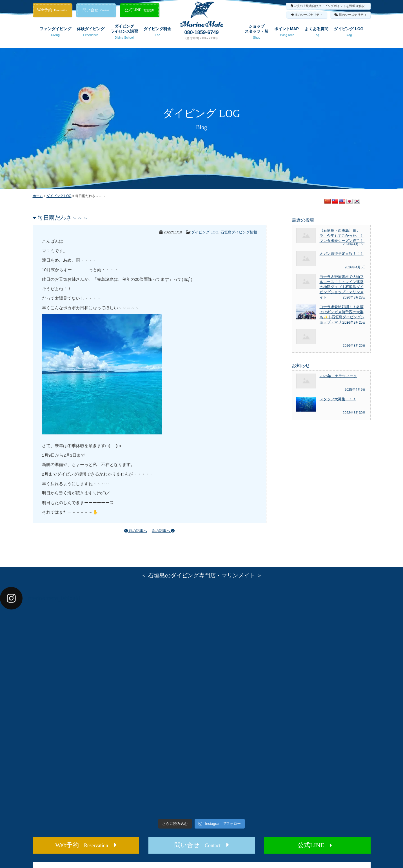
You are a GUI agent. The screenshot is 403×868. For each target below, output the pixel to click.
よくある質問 (317, 33)
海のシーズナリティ (309, 15)
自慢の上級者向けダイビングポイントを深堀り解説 (329, 6)
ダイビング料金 (157, 33)
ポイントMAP (287, 33)
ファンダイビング (55, 33)
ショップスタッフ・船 (257, 33)
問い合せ (96, 10)
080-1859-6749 (201, 32)
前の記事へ (136, 531)
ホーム (38, 196)
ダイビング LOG (349, 33)
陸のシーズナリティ (353, 15)
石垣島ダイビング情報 (239, 232)
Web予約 (52, 10)
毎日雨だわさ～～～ (63, 218)
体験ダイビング (91, 33)
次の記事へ (163, 531)
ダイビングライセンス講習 (124, 33)
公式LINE (140, 10)
